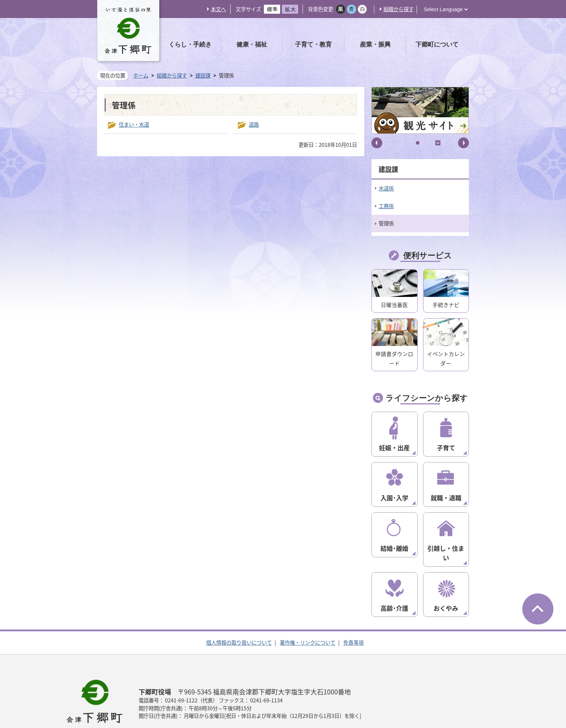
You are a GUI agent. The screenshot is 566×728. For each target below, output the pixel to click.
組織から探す (399, 9)
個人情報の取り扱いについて (239, 615)
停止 (438, 143)
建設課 (203, 76)
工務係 (386, 206)
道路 (254, 124)
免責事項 (353, 615)
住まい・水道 (134, 124)
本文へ (218, 9)
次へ (463, 143)
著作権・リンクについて (308, 615)
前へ (377, 143)
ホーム (141, 75)
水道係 (386, 188)
